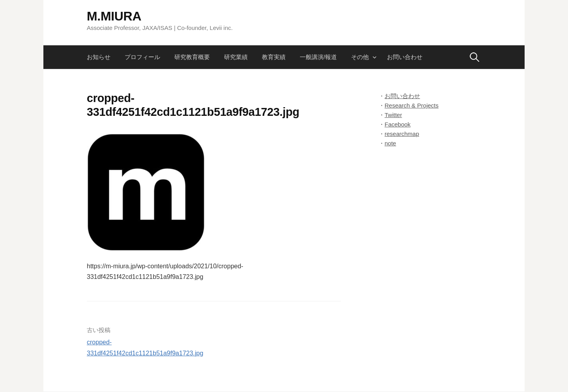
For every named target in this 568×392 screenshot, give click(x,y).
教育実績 (274, 57)
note (390, 143)
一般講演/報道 (318, 57)
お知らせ (99, 57)
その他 (360, 57)
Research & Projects (412, 105)
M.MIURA (114, 16)
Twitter (393, 115)
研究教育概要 (192, 57)
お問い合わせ (405, 57)
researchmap (402, 134)
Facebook (398, 124)
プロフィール (142, 57)
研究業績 (236, 57)
